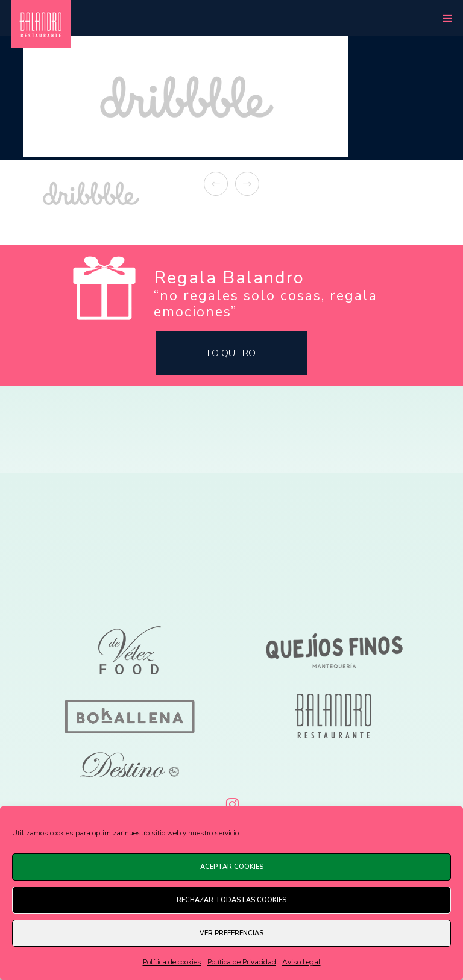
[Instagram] (231, 802)
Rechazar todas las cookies (231, 900)
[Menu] (443, 18)
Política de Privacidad (242, 962)
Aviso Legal (301, 962)
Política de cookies (172, 962)
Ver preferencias (231, 933)
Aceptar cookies (232, 867)
